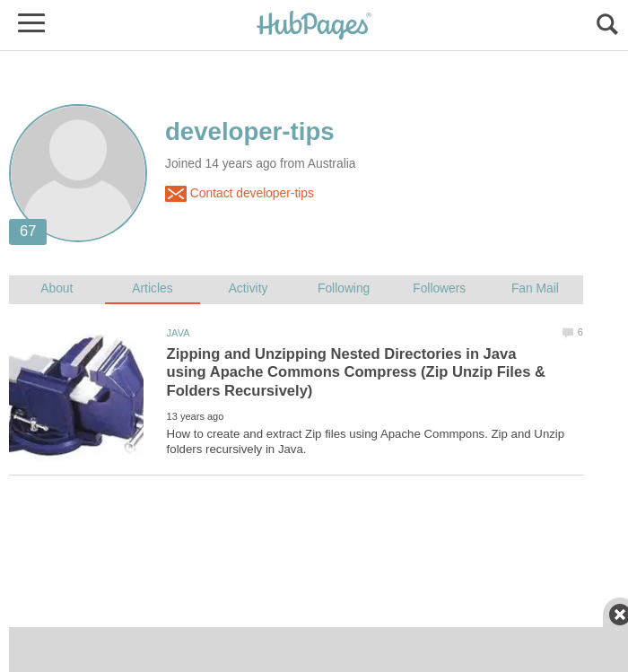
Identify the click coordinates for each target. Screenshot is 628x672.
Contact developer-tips (240, 194)
